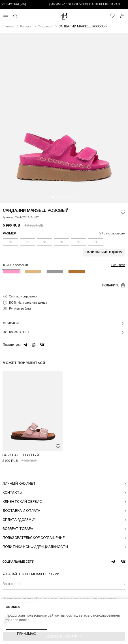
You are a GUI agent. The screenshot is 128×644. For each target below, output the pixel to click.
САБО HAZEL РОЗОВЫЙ (21, 455)
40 (78, 242)
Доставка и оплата (21, 511)
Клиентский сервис (22, 502)
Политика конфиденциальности (35, 547)
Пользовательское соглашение (34, 538)
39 (61, 242)
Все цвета (118, 265)
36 (10, 242)
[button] (53, 197)
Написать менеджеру (104, 252)
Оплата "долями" (19, 520)
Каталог (26, 27)
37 (27, 242)
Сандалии (45, 27)
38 (44, 242)
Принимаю (26, 634)
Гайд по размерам (112, 234)
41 (95, 242)
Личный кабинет (19, 484)
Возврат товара (18, 529)
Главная (8, 27)
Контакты (12, 493)
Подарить (114, 285)
